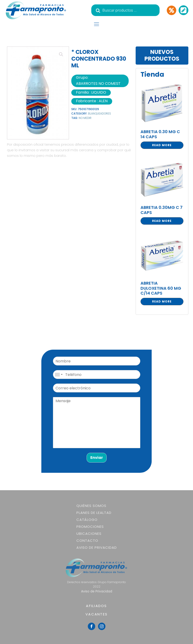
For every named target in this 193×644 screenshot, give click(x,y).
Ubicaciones (89, 534)
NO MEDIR (85, 118)
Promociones (90, 527)
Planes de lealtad (94, 513)
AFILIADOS (96, 606)
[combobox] (59, 375)
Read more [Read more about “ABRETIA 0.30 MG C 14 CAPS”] (162, 145)
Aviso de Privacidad (97, 547)
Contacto (87, 540)
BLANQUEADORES (100, 113)
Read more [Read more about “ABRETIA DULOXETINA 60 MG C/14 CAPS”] (162, 301)
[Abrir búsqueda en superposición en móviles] (125, 10)
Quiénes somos (91, 506)
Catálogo (87, 520)
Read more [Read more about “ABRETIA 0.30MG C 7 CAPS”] (162, 221)
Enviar (97, 458)
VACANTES (96, 614)
